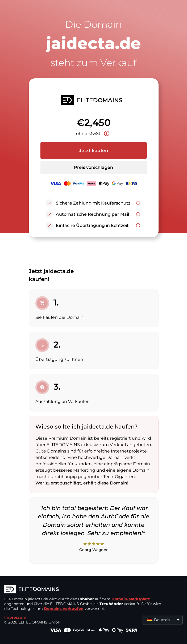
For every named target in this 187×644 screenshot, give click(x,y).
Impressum (15, 617)
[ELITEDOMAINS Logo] (84, 590)
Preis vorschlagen (93, 167)
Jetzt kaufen (94, 150)
